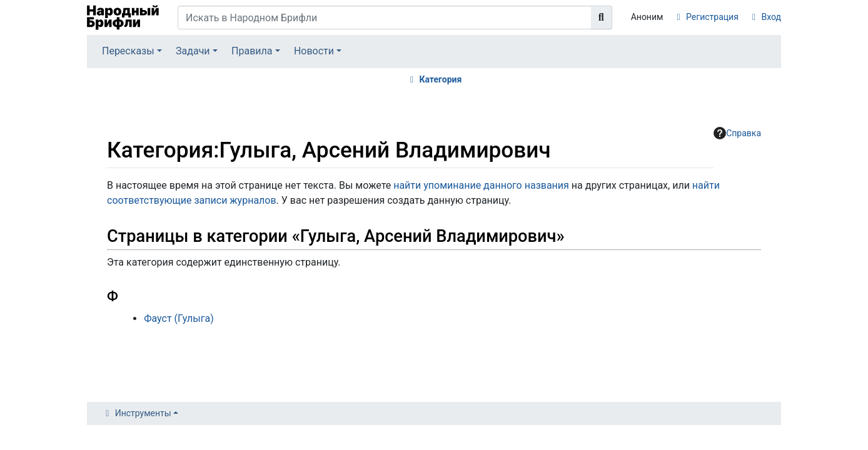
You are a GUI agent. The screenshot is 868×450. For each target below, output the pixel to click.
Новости (314, 51)
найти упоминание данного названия (481, 185)
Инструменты (143, 413)
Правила (252, 51)
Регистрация (712, 17)
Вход (771, 17)
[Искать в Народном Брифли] (385, 17)
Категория (440, 79)
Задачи (193, 51)
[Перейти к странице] (602, 17)
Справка (737, 133)
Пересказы (128, 51)
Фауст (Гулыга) (179, 318)
